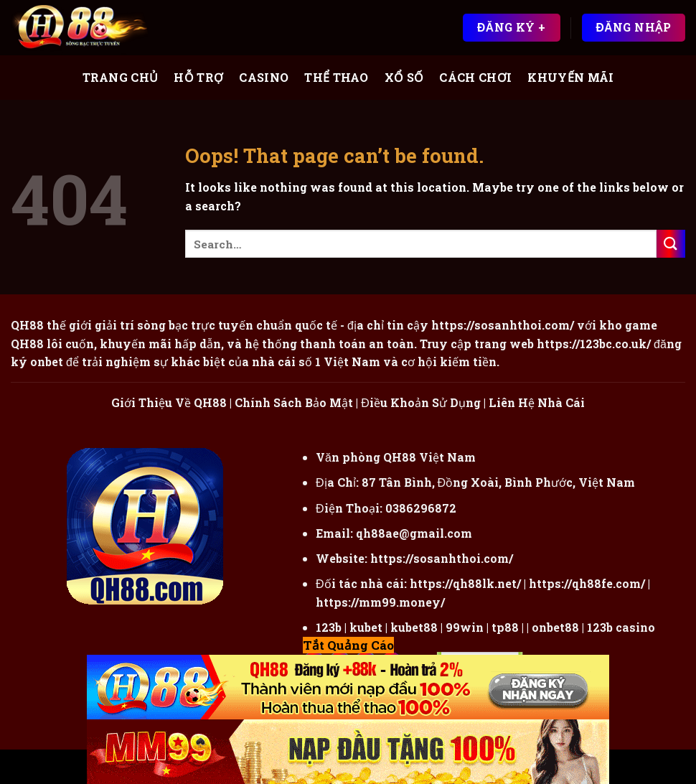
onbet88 (555, 627)
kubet (366, 627)
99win (465, 627)
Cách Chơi (475, 77)
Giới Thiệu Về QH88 (169, 402)
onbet (47, 361)
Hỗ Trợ (198, 77)
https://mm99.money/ (380, 602)
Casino (264, 77)
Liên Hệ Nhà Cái (537, 402)
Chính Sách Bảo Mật (294, 402)
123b (329, 627)
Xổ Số (404, 77)
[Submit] (671, 244)
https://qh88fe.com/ (587, 583)
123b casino (621, 627)
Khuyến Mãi (570, 77)
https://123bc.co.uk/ (594, 344)
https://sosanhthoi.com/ (442, 558)
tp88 (505, 627)
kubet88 (414, 627)
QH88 (27, 344)
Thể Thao (337, 77)
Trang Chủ (121, 77)
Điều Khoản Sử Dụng (421, 402)
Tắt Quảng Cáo (348, 645)
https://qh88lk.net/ (465, 583)
